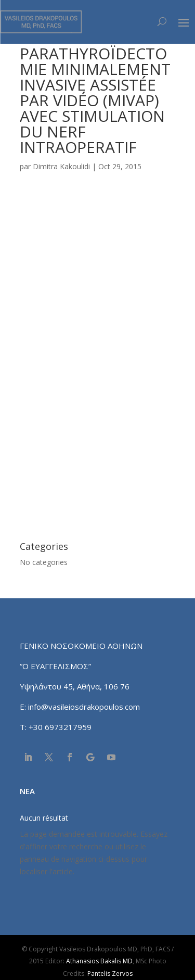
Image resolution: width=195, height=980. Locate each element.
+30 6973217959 (61, 727)
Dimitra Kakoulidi (61, 166)
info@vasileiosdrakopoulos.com (84, 707)
